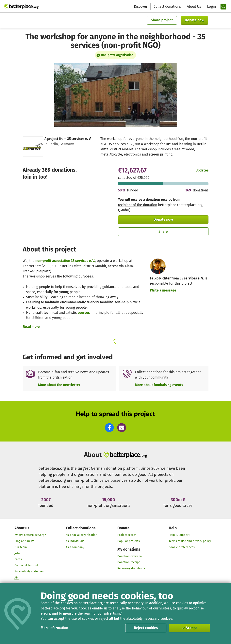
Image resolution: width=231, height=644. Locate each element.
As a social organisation (82, 535)
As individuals (75, 541)
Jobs (17, 553)
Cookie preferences (182, 547)
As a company (75, 547)
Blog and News (24, 541)
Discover (141, 7)
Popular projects (128, 541)
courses (84, 313)
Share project (162, 20)
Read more (31, 327)
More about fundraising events (159, 385)
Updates (202, 170)
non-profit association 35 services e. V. (65, 261)
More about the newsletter (59, 385)
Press (18, 559)
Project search (127, 535)
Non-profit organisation (117, 55)
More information (54, 628)
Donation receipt (128, 562)
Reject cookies (146, 628)
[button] (109, 428)
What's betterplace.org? (30, 535)
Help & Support (179, 535)
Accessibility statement (30, 571)
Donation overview (130, 556)
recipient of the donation (138, 205)
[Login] (211, 7)
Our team (21, 547)
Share (163, 232)
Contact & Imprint (26, 565)
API (16, 577)
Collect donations (167, 7)
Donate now (194, 20)
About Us (194, 7)
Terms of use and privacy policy (190, 541)
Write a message (163, 290)
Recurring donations (131, 568)
